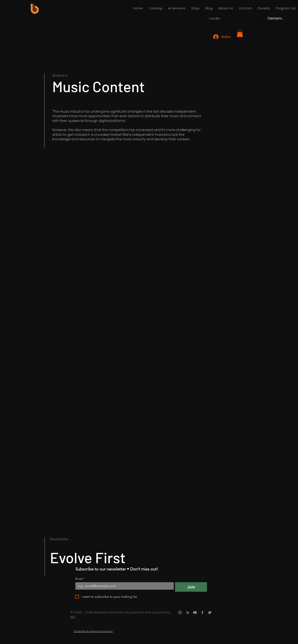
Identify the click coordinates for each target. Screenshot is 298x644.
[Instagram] (180, 612)
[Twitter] (210, 612)
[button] (240, 33)
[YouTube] (195, 612)
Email (80, 579)
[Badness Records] (187, 612)
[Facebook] (202, 612)
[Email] (123, 586)
